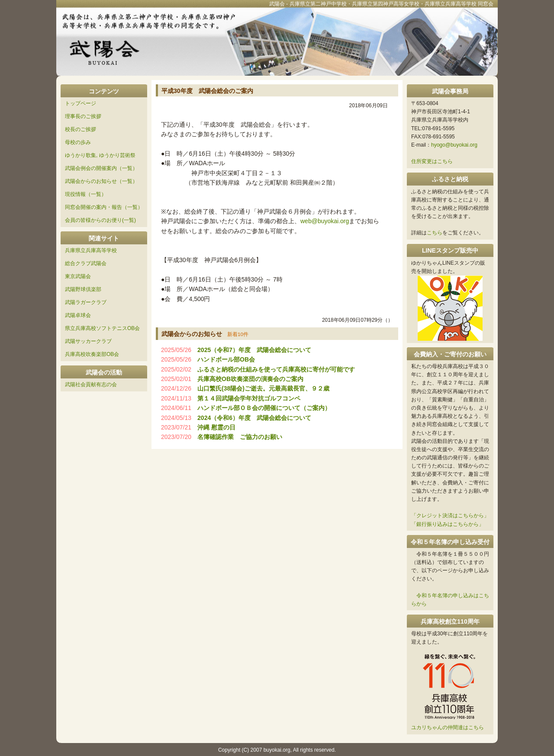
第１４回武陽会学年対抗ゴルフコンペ (249, 398)
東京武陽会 (78, 276)
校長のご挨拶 (81, 129)
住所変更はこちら (432, 161)
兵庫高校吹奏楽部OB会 (92, 354)
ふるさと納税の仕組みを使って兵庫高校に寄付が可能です (276, 369)
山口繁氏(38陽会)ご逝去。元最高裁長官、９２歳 (263, 388)
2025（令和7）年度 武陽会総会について (254, 350)
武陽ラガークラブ (86, 302)
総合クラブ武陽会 (86, 263)
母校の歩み (78, 142)
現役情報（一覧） (86, 194)
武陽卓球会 (78, 315)
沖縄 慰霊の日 (216, 427)
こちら (435, 233)
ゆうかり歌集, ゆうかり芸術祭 (100, 155)
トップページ (81, 103)
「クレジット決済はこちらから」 (450, 516)
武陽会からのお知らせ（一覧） (101, 181)
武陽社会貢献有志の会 (91, 384)
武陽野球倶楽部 (83, 289)
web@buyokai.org (325, 221)
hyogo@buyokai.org (454, 145)
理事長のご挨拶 (83, 116)
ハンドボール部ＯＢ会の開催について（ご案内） (264, 408)
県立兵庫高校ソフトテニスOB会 (102, 328)
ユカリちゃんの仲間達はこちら (448, 727)
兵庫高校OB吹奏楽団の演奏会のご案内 (250, 379)
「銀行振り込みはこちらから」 (448, 524)
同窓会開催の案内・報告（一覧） (104, 207)
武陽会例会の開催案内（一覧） (101, 168)
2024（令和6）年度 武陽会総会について (254, 418)
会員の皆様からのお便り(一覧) (100, 220)
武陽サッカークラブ (88, 341)
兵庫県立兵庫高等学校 (91, 250)
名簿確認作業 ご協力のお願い (240, 437)
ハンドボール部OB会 (226, 359)
